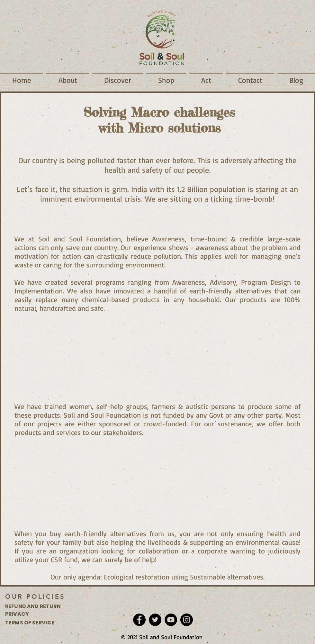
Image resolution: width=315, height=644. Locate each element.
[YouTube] (171, 620)
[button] (68, 80)
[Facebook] (139, 620)
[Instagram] (187, 620)
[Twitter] (155, 620)
